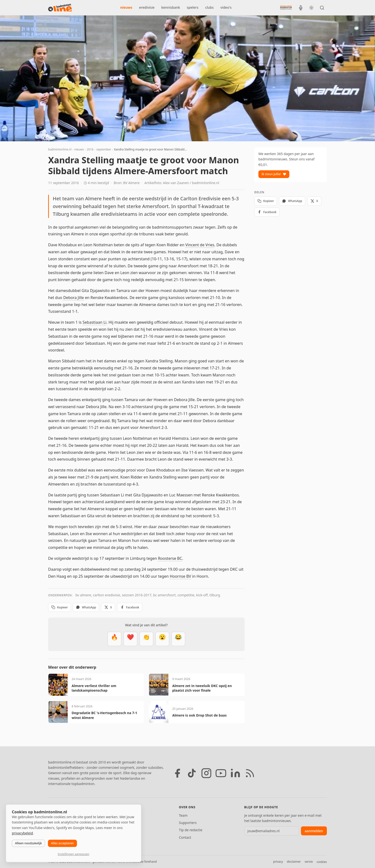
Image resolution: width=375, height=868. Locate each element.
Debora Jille (73, 298)
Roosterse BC (170, 558)
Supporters (188, 823)
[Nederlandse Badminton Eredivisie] (286, 7)
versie (309, 862)
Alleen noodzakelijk (28, 843)
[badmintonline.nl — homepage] (60, 8)
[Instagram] (206, 773)
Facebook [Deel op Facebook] (130, 607)
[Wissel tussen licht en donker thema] (311, 8)
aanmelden (314, 831)
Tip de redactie (191, 830)
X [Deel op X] (108, 607)
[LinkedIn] (235, 773)
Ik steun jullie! (274, 174)
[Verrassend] (162, 639)
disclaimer (294, 862)
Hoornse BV (180, 576)
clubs (209, 7)
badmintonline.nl (60, 149)
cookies (322, 862)
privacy (278, 862)
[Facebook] (177, 773)
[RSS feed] (250, 773)
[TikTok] (192, 773)
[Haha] (178, 639)
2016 (90, 149)
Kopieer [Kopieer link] (60, 607)
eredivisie (147, 7)
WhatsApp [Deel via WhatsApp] (86, 607)
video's (226, 7)
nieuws (126, 7)
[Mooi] (130, 639)
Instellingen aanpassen (74, 854)
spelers (193, 7)
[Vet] (114, 639)
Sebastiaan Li (94, 322)
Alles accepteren (62, 843)
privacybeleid (22, 833)
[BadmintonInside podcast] (301, 8)
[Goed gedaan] (146, 639)
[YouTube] (221, 773)
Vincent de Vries (200, 245)
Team (183, 815)
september (104, 149)
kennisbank (171, 7)
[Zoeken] (322, 8)
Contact (185, 837)
